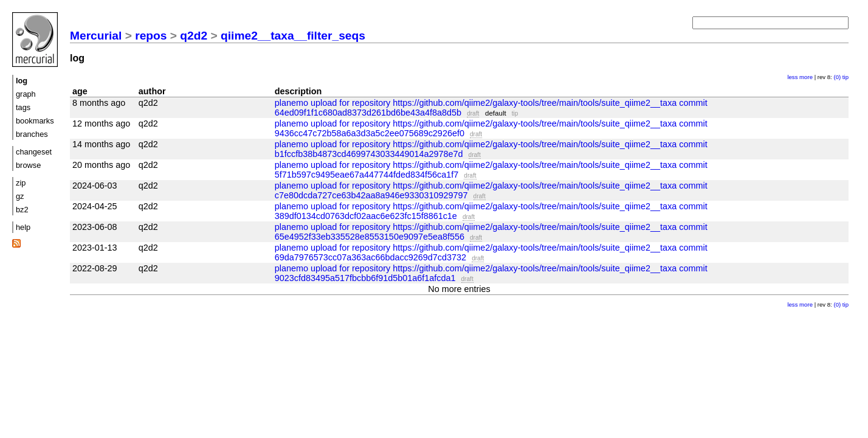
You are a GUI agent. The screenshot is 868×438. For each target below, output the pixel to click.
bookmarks (35, 121)
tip (846, 77)
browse (28, 165)
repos (151, 36)
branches (32, 134)
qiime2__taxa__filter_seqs (293, 36)
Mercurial (96, 36)
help (23, 227)
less (792, 77)
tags (23, 107)
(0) (837, 77)
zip (21, 183)
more (806, 77)
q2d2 (194, 36)
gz (20, 196)
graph (26, 94)
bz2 (22, 210)
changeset (34, 152)
